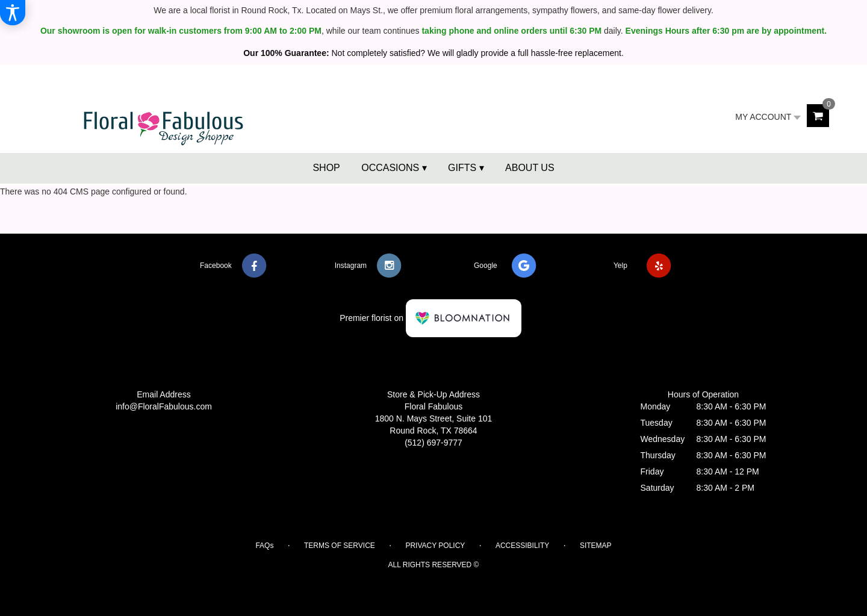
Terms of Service (340, 546)
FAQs (264, 546)
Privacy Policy (435, 546)
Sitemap (596, 546)
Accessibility (522, 546)
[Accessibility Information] (13, 13)
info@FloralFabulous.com (164, 406)
